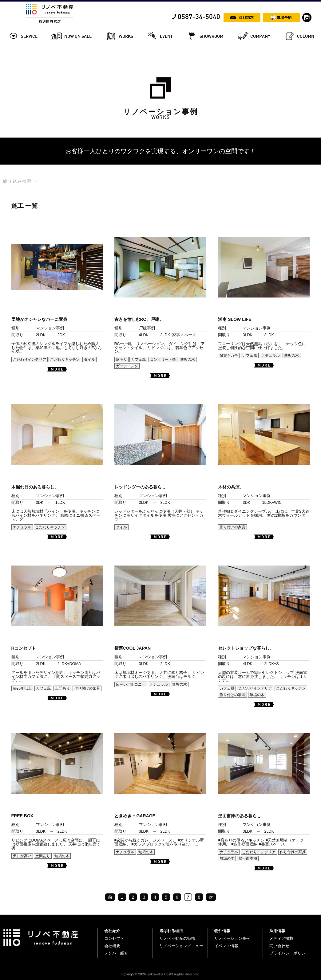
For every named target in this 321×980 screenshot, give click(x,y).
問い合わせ (279, 946)
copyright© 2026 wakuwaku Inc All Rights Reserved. (161, 974)
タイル (89, 360)
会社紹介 (112, 931)
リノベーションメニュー (181, 946)
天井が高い (22, 856)
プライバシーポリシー (289, 953)
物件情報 (222, 931)
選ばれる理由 (171, 931)
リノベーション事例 (232, 938)
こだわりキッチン (65, 360)
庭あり (121, 360)
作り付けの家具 (232, 527)
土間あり (62, 688)
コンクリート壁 (163, 360)
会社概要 (112, 946)
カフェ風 (138, 360)
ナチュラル (271, 356)
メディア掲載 (281, 938)
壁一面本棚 (248, 858)
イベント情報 (226, 946)
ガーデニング (127, 366)
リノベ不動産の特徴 (177, 938)
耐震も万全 (229, 356)
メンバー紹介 (116, 953)
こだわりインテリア (30, 360)
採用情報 (277, 931)
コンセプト (114, 938)
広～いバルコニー (131, 684)
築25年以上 (22, 688)
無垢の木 (188, 360)
